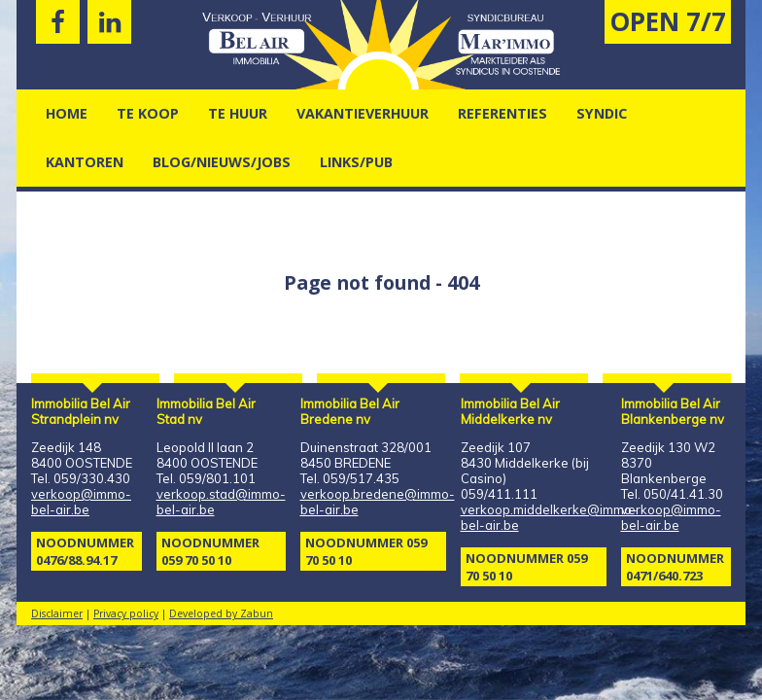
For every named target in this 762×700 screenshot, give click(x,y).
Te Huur (238, 113)
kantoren (85, 162)
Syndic (602, 113)
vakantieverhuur (363, 113)
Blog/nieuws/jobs (222, 162)
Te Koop (148, 113)
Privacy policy (126, 613)
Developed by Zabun (221, 613)
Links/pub (356, 162)
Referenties (502, 113)
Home (67, 113)
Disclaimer (57, 613)
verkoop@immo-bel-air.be (81, 502)
